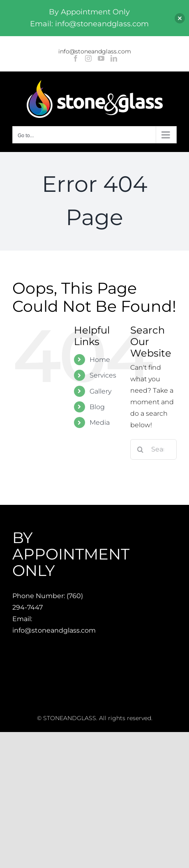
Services (103, 375)
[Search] (141, 449)
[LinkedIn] (114, 58)
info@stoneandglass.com (95, 51)
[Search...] (153, 449)
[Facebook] (76, 58)
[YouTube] (101, 58)
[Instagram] (88, 58)
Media (100, 422)
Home (100, 360)
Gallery (100, 391)
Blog (97, 407)
